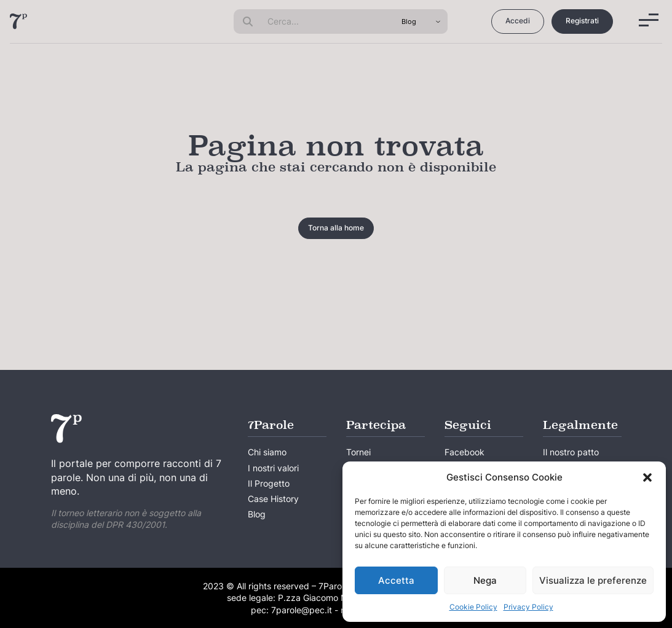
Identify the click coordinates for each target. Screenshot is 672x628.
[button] (647, 477)
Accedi (518, 21)
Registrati (582, 21)
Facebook (464, 452)
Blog (257, 514)
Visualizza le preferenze (593, 580)
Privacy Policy (528, 607)
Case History (273, 499)
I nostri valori (273, 468)
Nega (485, 580)
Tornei (358, 452)
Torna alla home (336, 228)
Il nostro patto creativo (571, 460)
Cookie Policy (473, 607)
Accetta (396, 580)
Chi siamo (267, 452)
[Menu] (649, 20)
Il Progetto (269, 483)
